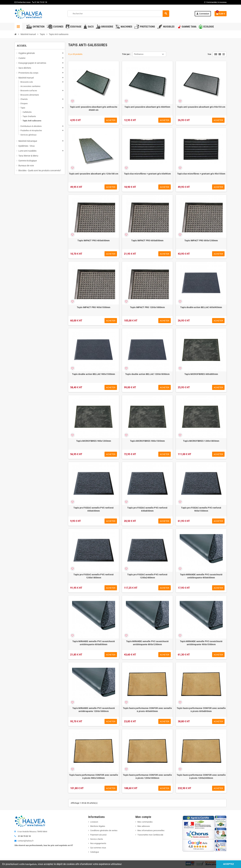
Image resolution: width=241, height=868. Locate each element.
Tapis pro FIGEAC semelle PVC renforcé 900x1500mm (201, 509)
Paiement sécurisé (98, 835)
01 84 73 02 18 (40, 2)
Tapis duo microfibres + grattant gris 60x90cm (147, 174)
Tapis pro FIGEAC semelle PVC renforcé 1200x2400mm (147, 576)
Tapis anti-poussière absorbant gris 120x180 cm (94, 174)
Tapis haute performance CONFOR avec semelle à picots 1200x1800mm (147, 776)
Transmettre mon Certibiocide (150, 835)
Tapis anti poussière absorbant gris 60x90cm (147, 107)
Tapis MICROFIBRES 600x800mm (201, 374)
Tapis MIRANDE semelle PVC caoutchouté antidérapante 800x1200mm (147, 643)
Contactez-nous (23, 2)
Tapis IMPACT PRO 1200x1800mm (147, 307)
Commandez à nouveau (215, 2)
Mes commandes (145, 822)
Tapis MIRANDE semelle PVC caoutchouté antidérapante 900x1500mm (201, 643)
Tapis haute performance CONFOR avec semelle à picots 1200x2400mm (201, 776)
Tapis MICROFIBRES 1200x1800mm (201, 441)
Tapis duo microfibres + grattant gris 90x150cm (201, 174)
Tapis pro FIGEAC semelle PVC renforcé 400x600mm (94, 509)
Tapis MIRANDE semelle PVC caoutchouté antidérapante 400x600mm (201, 576)
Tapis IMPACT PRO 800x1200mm (201, 240)
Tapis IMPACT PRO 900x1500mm (94, 307)
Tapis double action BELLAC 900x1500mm (94, 374)
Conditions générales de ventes (104, 830)
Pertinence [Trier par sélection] (139, 54)
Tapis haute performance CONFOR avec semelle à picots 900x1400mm (94, 776)
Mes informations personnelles (151, 830)
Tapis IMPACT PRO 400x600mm (94, 240)
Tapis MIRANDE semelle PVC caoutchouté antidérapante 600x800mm (94, 643)
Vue (209, 54)
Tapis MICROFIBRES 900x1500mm (147, 441)
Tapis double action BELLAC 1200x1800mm (147, 374)
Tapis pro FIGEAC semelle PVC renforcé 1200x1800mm (94, 576)
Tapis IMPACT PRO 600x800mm (147, 240)
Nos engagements (98, 843)
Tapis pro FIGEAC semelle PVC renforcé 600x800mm (147, 509)
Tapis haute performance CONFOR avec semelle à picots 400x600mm (147, 710)
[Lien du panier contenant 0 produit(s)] (221, 14)
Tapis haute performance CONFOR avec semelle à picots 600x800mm (201, 710)
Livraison (94, 822)
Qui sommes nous (98, 848)
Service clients (97, 839)
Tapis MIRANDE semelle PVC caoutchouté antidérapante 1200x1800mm (94, 710)
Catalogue (95, 852)
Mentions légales (98, 826)
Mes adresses (144, 826)
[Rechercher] (118, 14)
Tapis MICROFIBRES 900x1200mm (94, 441)
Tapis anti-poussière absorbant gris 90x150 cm (201, 107)
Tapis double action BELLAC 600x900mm (201, 307)
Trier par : (126, 54)
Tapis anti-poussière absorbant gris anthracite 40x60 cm (94, 108)
